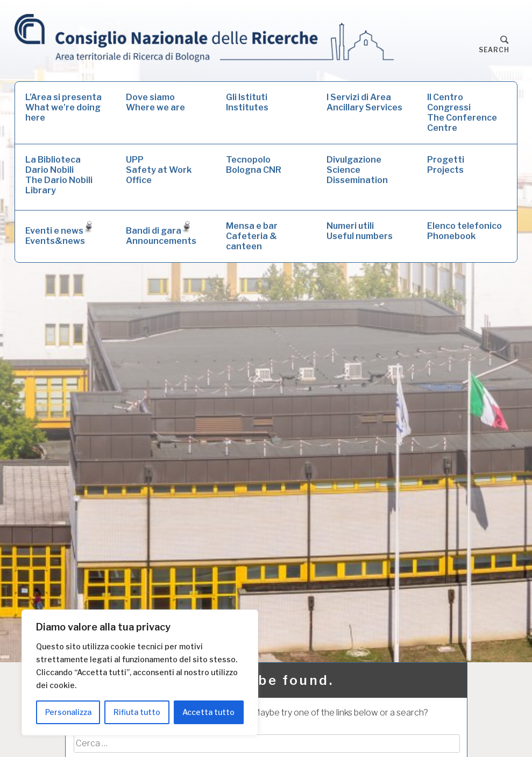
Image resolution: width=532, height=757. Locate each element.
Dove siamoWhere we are (155, 102)
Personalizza (68, 712)
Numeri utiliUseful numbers (360, 231)
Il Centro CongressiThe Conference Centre (462, 113)
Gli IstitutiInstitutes (247, 102)
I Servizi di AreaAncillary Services (364, 102)
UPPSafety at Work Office (159, 170)
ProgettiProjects (446, 165)
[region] (140, 672)
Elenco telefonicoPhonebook (464, 231)
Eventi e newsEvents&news (59, 233)
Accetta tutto (208, 712)
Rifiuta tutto (137, 712)
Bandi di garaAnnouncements (161, 233)
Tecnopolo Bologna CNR (254, 165)
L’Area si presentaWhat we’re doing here (63, 107)
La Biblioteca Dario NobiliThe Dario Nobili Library (59, 175)
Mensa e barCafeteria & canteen (252, 236)
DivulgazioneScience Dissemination (357, 170)
